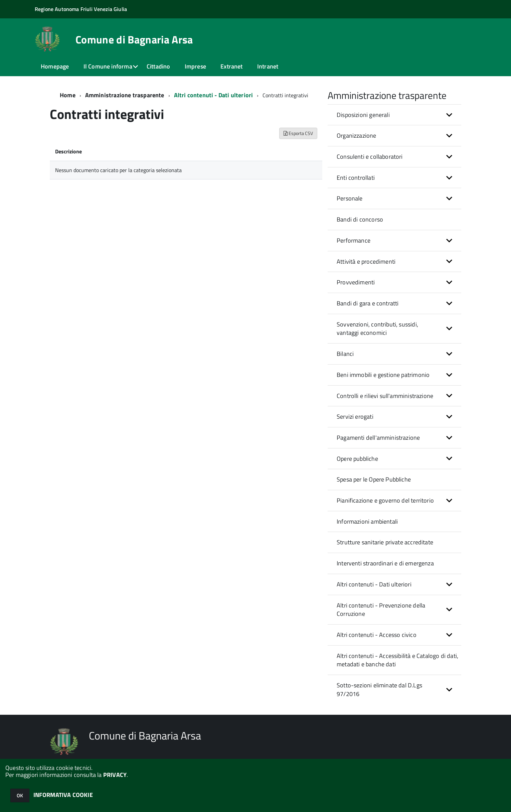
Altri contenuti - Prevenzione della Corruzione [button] (381, 610)
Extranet (231, 66)
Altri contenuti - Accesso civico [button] (377, 635)
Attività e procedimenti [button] (366, 261)
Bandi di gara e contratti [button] (368, 303)
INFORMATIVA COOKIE (63, 795)
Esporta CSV (298, 133)
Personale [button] (350, 198)
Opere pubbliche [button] (357, 459)
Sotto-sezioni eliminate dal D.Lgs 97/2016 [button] (379, 690)
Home (68, 95)
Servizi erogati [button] (355, 417)
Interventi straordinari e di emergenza (385, 563)
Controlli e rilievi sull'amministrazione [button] (385, 396)
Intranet (268, 66)
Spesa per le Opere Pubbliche (374, 479)
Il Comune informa (108, 66)
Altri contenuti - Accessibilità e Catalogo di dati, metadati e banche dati (397, 660)
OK (20, 795)
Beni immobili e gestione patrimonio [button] (383, 375)
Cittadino (158, 66)
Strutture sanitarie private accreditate (385, 542)
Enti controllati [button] (356, 178)
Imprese (195, 66)
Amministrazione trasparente (125, 95)
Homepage (55, 66)
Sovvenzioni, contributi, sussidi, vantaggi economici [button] (377, 329)
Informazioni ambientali (367, 521)
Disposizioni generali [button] (363, 115)
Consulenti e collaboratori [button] (370, 157)
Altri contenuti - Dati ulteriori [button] (374, 584)
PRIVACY (115, 775)
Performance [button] (354, 240)
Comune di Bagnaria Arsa (134, 39)
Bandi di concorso (360, 219)
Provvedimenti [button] (356, 282)
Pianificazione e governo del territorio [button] (385, 500)
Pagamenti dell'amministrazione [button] (378, 438)
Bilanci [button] (345, 354)
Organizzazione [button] (357, 136)
